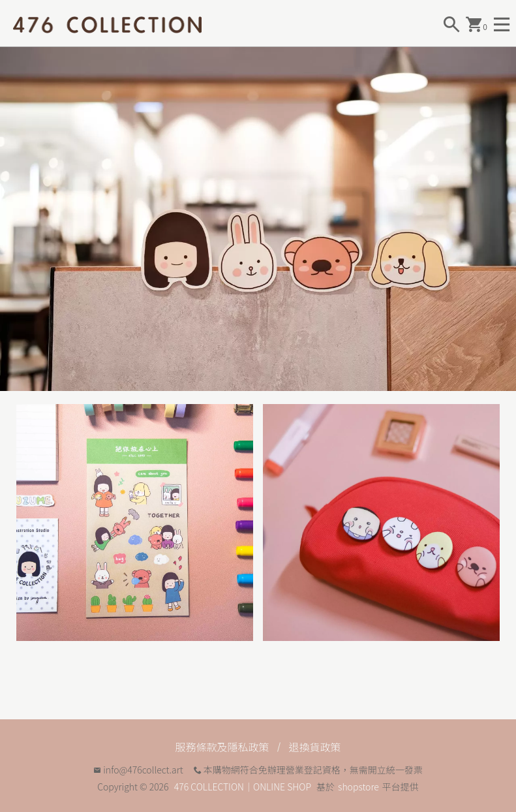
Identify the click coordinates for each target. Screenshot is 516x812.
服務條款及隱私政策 (222, 747)
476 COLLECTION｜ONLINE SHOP (243, 787)
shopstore (358, 787)
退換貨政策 (315, 747)
